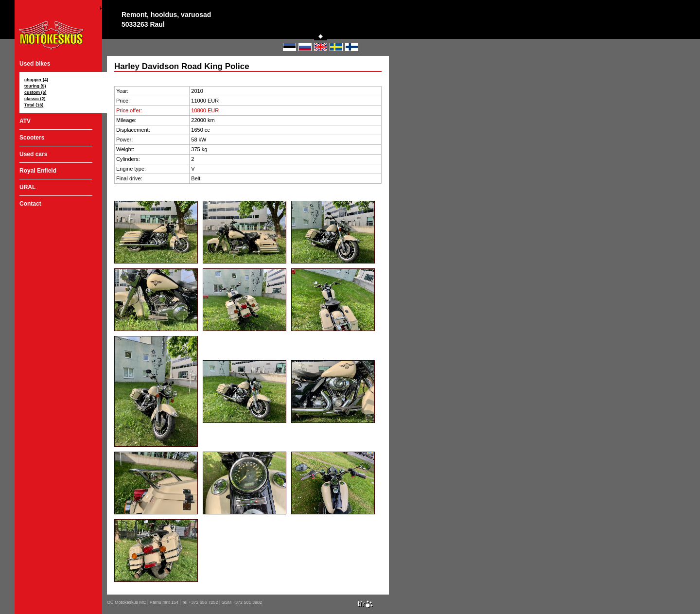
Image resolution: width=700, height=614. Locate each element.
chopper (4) (36, 80)
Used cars (33, 154)
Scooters (32, 138)
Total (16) (34, 105)
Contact (30, 204)
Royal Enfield (38, 171)
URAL (27, 187)
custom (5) (35, 92)
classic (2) (35, 99)
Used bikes (35, 64)
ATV (25, 121)
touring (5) (35, 86)
